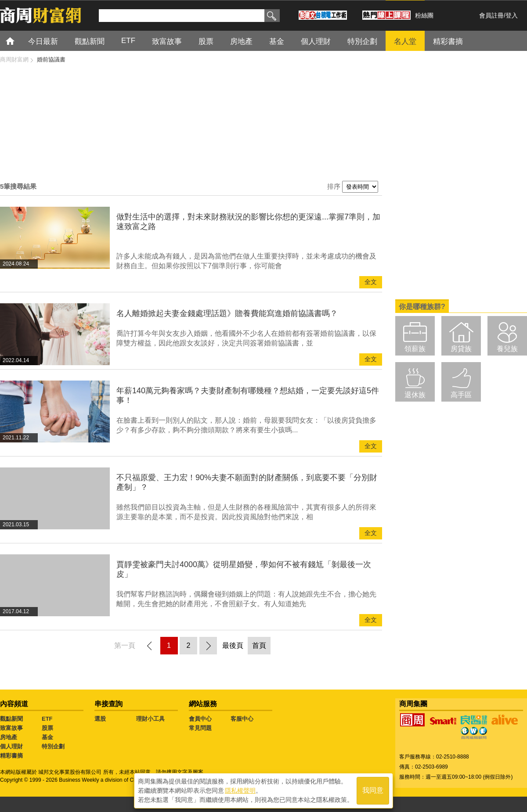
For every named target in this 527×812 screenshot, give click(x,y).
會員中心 (200, 719)
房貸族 (461, 349)
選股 (100, 719)
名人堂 (405, 41)
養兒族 (507, 349)
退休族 (415, 395)
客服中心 (242, 719)
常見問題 (200, 728)
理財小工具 (150, 719)
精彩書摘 (448, 41)
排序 (334, 186)
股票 (206, 41)
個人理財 (316, 41)
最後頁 (233, 645)
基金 (277, 41)
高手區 (461, 395)
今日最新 (43, 41)
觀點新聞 (90, 41)
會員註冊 (491, 15)
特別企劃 (362, 41)
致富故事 (167, 41)
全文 (371, 282)
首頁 (18, 41)
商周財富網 (14, 59)
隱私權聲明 (240, 790)
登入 (512, 15)
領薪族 (415, 349)
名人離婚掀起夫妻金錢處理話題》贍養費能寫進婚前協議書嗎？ (227, 313)
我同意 (373, 791)
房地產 (241, 41)
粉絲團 (424, 15)
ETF (128, 41)
